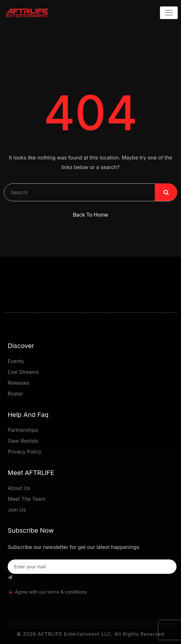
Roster (16, 394)
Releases (19, 383)
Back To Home (90, 215)
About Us (19, 488)
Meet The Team (27, 499)
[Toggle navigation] (169, 13)
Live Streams (23, 372)
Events (16, 361)
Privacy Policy (25, 452)
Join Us (17, 510)
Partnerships (23, 430)
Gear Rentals (23, 441)
